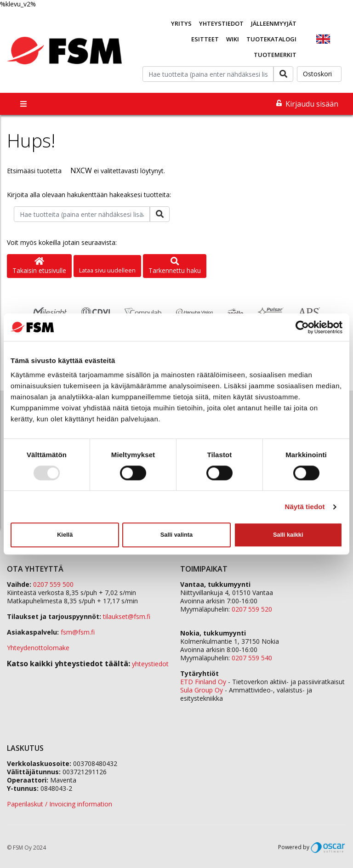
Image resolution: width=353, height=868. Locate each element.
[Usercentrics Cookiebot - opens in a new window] (302, 327)
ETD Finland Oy (203, 682)
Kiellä (65, 535)
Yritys (181, 23)
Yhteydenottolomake (38, 648)
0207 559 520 (252, 609)
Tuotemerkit (275, 55)
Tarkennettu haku (175, 266)
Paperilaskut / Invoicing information (60, 804)
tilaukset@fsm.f (127, 616)
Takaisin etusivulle (39, 266)
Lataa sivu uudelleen (107, 270)
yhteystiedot (150, 664)
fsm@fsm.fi (78, 632)
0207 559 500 (53, 584)
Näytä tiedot (305, 507)
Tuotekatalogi (271, 39)
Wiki (233, 39)
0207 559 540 (252, 658)
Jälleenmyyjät (274, 23)
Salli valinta (176, 535)
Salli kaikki (288, 535)
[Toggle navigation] (23, 104)
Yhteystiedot (221, 23)
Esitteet (205, 39)
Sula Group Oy (202, 690)
